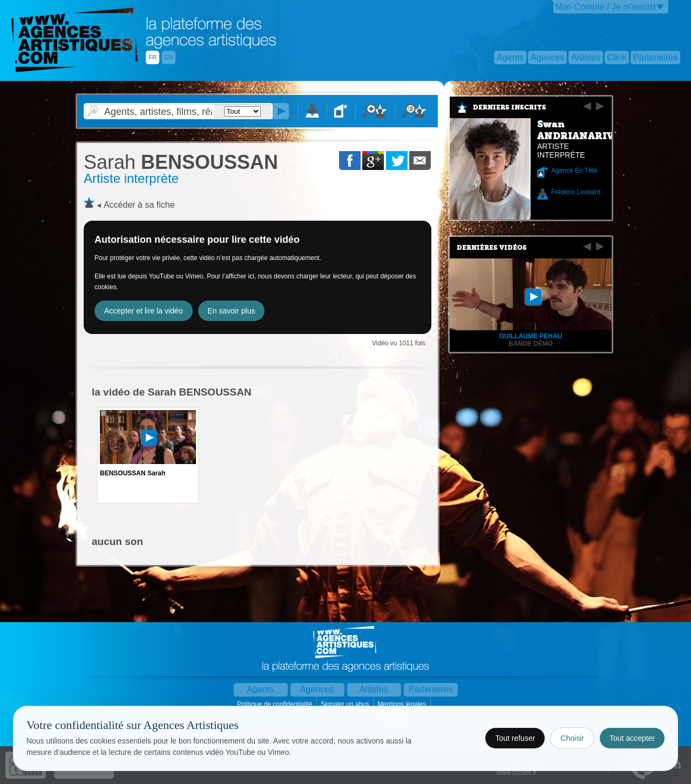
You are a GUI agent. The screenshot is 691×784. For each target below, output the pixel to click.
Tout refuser (515, 738)
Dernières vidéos (492, 248)
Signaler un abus (346, 704)
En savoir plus (232, 311)
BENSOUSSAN (181, 162)
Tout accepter (632, 738)
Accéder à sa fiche (139, 205)
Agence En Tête (574, 171)
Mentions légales (402, 704)
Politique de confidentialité (276, 704)
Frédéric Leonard (576, 192)
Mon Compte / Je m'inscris (606, 7)
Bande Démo (531, 344)
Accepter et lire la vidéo (144, 311)
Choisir (572, 738)
